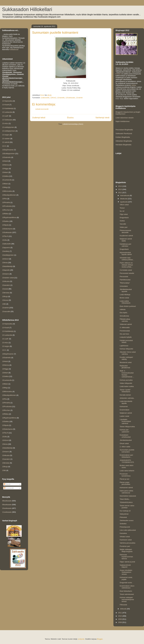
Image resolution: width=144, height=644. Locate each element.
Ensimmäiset (124, 410)
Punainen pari (125, 546)
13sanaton (6, 285)
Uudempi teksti (39, 118)
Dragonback (124, 218)
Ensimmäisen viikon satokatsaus (127, 587)
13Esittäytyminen (8, 154)
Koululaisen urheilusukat (125, 436)
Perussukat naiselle (127, 273)
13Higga (5, 169)
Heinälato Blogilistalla (123, 145)
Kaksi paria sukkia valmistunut (126, 492)
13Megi (5, 187)
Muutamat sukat (126, 362)
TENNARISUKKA (126, 502)
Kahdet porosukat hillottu (126, 341)
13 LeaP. (5, 116)
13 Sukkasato (7, 120)
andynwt (81, 639)
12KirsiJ (53, 98)
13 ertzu (5, 123)
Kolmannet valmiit (126, 488)
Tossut (122, 208)
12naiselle (61, 98)
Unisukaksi (124, 286)
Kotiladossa (14, 49)
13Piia (4, 199)
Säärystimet (124, 514)
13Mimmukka (7, 191)
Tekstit (7, 484)
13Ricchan (6, 210)
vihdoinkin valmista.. (127, 398)
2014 (120, 186)
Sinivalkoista (124, 316)
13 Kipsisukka (7, 101)
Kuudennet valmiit (126, 236)
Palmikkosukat (125, 280)
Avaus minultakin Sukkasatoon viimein (126, 572)
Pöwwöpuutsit (125, 527)
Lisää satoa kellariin (127, 471)
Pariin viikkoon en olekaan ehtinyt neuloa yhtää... (126, 265)
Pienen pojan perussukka (125, 483)
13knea (5, 263)
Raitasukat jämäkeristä (125, 367)
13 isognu (6, 135)
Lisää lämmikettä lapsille (126, 402)
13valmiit (5, 308)
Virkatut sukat (125, 537)
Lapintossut (124, 346)
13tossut (5, 300)
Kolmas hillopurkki (126, 349)
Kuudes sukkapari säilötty (126, 358)
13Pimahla (6, 202)
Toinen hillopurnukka (127, 427)
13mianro (6, 274)
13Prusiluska (7, 206)
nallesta (123, 309)
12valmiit (79, 98)
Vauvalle (123, 224)
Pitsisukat (123, 517)
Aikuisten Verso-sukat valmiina (128, 353)
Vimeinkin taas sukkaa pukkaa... (127, 259)
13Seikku (6, 221)
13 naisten (6, 139)
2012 (120, 193)
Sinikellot (123, 524)
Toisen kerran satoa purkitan (127, 507)
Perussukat (124, 277)
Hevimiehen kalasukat (128, 496)
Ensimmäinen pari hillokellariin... (126, 456)
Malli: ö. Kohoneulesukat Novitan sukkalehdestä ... (127, 374)
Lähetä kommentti (42, 109)
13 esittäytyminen (9, 131)
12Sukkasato (70, 98)
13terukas (6, 293)
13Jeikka (5, 176)
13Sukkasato (7, 232)
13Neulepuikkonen (9, 195)
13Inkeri (5, 172)
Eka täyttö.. (124, 313)
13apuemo (6, 248)
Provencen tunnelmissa (125, 475)
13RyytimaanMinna (9, 217)
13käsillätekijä (7, 266)
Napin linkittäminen (123, 121)
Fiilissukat (123, 605)
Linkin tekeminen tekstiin (125, 118)
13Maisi (5, 184)
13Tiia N (5, 236)
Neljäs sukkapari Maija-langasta (126, 550)
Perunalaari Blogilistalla (124, 130)
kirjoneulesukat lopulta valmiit (126, 254)
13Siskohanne (7, 229)
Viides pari (123, 227)
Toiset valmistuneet (127, 594)
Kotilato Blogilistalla (123, 137)
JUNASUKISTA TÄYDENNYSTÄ (127, 461)
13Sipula (5, 225)
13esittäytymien (8, 255)
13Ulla (5, 240)
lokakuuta (124, 199)
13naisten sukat (8, 278)
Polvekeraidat (125, 331)
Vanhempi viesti (102, 118)
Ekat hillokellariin (126, 591)
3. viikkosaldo (125, 327)
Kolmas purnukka (126, 380)
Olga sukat (124, 214)
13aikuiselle (6, 244)
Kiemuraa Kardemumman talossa (126, 557)
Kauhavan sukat (126, 540)
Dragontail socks (126, 583)
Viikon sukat (124, 205)
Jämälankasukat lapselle (126, 290)
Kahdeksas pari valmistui (125, 245)
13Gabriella (6, 157)
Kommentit (9, 488)
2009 (120, 619)
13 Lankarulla (7, 112)
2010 (120, 616)
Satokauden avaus (127, 520)
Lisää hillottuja (125, 295)
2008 (120, 622)
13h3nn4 (5, 259)
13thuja (5, 296)
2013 (120, 189)
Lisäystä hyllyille (126, 337)
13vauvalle (6, 311)
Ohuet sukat (124, 443)
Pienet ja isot (124, 479)
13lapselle (6, 270)
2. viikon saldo (125, 447)
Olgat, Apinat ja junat (127, 562)
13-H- (4, 146)
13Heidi (5, 161)
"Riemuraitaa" (125, 283)
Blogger (100, 639)
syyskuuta (124, 202)
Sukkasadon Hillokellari (27, 9)
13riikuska (6, 281)
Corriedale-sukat (126, 270)
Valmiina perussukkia (127, 543)
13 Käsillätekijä (8, 108)
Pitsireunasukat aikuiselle (125, 231)
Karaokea (123, 533)
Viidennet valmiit (126, 324)
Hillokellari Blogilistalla (124, 141)
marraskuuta (125, 195)
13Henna (6, 165)
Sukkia (122, 221)
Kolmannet (124, 406)
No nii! (122, 211)
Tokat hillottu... (125, 499)
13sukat (5, 289)
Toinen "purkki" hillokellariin (125, 391)
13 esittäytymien (8, 127)
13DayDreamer (8, 150)
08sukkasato (7, 501)
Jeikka (134, 85)
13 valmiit (6, 142)
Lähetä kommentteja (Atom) (73, 124)
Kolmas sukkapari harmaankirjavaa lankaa (127, 599)
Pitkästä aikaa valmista (125, 320)
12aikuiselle (45, 98)
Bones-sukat (124, 298)
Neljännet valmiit (126, 413)
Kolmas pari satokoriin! (124, 431)
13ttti (4, 304)
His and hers (124, 334)
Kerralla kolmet (125, 395)
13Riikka (5, 214)
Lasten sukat (124, 416)
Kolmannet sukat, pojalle (126, 578)
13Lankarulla (7, 180)
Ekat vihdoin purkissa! (128, 306)
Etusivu (70, 118)
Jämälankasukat (126, 440)
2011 (120, 613)
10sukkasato (7, 508)
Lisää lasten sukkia (127, 386)
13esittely (6, 251)
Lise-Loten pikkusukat (128, 530)
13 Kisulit (6, 105)
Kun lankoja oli (125, 511)
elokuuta (124, 609)
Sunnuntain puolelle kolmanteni (127, 451)
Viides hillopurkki (126, 383)
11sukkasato (7, 512)
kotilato (118, 74)
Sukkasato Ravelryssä (124, 133)
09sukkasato (7, 505)
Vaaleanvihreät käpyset (125, 566)
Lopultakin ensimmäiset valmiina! (125, 421)
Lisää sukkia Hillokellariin (125, 302)
